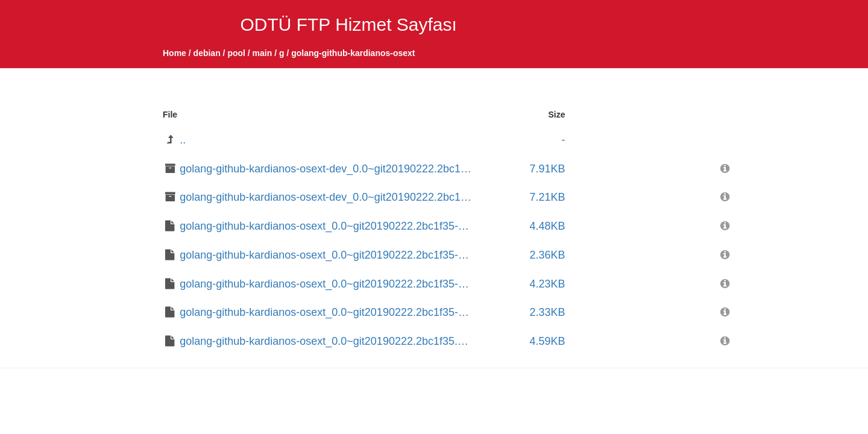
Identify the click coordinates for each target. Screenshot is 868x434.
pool (236, 53)
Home (175, 53)
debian (207, 53)
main (263, 53)
